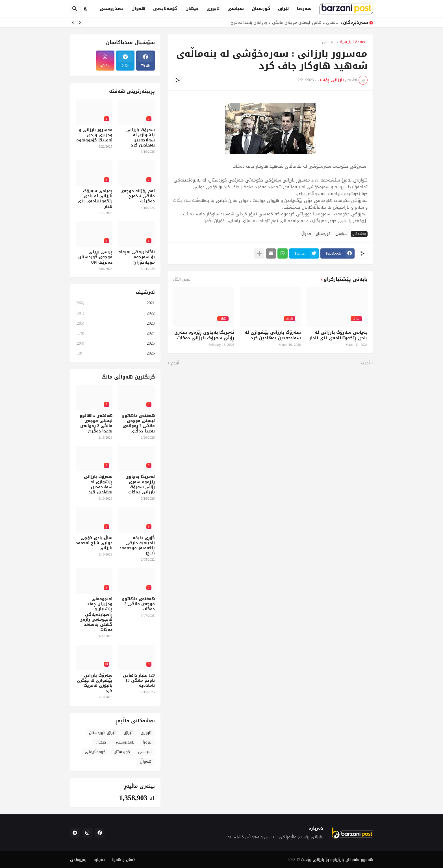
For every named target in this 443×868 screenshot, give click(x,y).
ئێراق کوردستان (102, 733)
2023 (115, 323)
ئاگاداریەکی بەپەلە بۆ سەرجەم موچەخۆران (137, 257)
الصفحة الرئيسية (354, 42)
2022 (115, 313)
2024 (115, 333)
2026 (115, 353)
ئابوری (213, 8)
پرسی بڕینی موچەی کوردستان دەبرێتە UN (95, 257)
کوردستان (323, 234)
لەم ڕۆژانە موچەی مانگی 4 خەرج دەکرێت (138, 196)
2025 (115, 343)
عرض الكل (182, 279)
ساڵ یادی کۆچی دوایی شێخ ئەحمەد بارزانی (94, 543)
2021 (115, 304)
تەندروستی (112, 8)
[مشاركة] (178, 80)
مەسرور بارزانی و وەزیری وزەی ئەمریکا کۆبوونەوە (94, 135)
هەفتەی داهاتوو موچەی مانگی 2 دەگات (138, 604)
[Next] (73, 23)
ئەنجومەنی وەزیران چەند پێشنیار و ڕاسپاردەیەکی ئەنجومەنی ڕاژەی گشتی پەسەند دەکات (96, 614)
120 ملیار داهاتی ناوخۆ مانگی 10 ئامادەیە (139, 681)
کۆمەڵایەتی (165, 8)
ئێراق (283, 8)
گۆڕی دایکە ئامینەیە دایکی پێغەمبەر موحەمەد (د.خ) (137, 546)
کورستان (261, 8)
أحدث (365, 363)
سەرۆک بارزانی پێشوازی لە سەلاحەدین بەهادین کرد (273, 335)
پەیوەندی (78, 860)
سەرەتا (304, 8)
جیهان (192, 8)
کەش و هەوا (124, 860)
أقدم (175, 363)
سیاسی (236, 8)
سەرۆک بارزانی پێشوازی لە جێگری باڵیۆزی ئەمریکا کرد (95, 683)
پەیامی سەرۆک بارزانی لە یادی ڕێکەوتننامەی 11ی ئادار (338, 335)
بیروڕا (147, 742)
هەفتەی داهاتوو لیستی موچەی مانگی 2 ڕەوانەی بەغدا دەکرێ (283, 23)
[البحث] (75, 9)
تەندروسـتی (124, 742)
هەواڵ (138, 8)
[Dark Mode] (86, 9)
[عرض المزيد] (259, 253)
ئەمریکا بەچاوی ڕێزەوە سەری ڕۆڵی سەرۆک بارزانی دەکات (204, 335)
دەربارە (99, 860)
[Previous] (80, 23)
